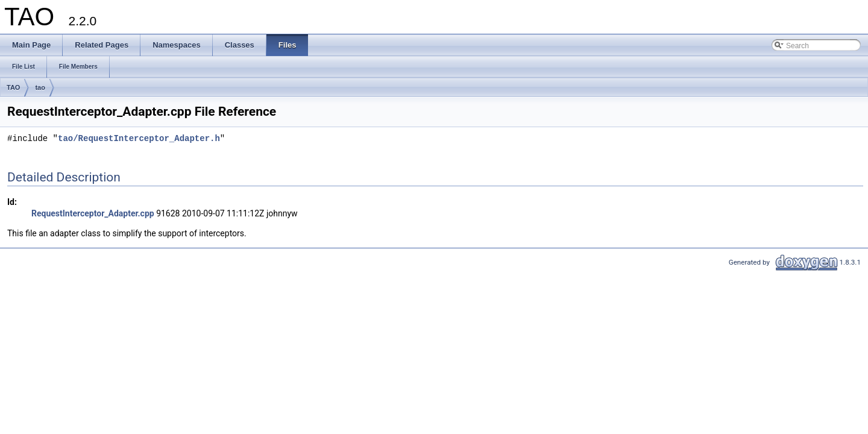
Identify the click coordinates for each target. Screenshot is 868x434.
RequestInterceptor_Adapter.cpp (93, 213)
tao (40, 87)
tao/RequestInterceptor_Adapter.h (139, 139)
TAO (13, 87)
